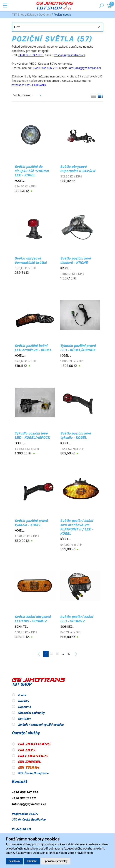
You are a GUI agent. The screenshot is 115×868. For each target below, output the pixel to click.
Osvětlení (45, 15)
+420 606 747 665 (25, 792)
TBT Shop (18, 15)
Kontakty (25, 719)
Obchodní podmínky (32, 713)
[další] (76, 654)
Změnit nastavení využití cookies (41, 725)
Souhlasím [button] (15, 861)
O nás (22, 695)
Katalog (32, 15)
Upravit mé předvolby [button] (55, 861)
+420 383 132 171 (24, 798)
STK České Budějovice (33, 773)
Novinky (24, 701)
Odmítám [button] (32, 861)
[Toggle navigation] (5, 6)
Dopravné (25, 707)
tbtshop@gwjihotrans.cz (29, 804)
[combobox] (27, 95)
